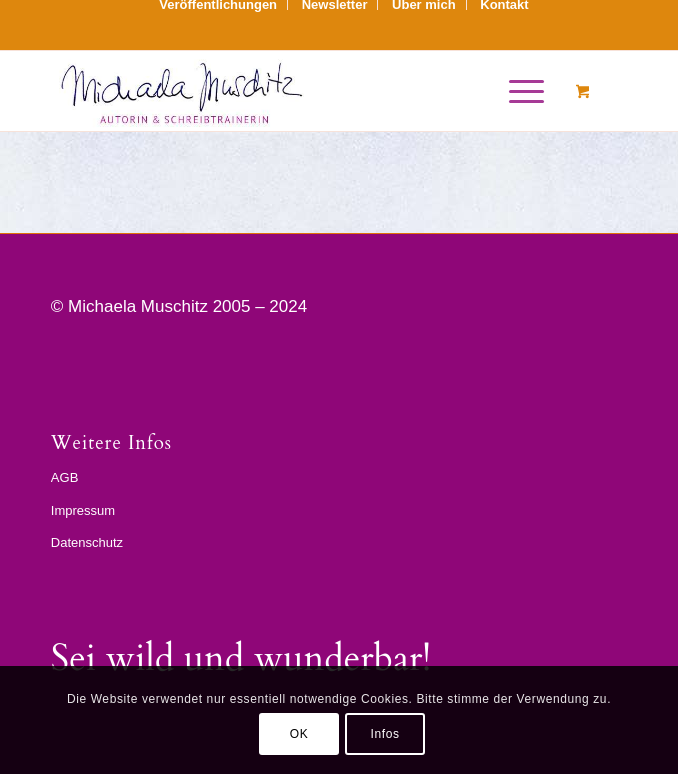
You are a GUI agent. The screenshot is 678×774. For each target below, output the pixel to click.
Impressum (83, 510)
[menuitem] (218, 5)
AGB (64, 477)
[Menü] (516, 91)
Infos (384, 734)
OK (299, 734)
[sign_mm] (281, 91)
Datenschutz (87, 542)
